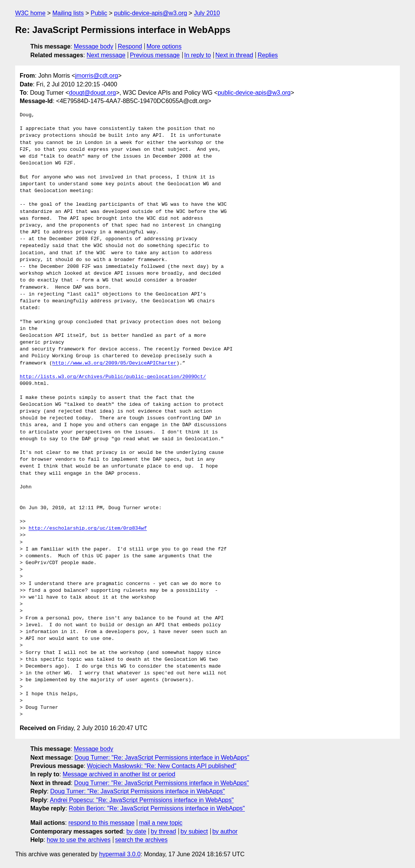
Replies (268, 55)
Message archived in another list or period (119, 774)
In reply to (197, 55)
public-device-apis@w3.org (150, 13)
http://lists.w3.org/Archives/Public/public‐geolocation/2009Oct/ (113, 377)
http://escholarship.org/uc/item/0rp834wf (88, 529)
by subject (194, 831)
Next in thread (234, 55)
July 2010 (207, 13)
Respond (130, 46)
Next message (106, 55)
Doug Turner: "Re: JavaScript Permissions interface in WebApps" (162, 758)
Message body (94, 46)
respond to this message (101, 823)
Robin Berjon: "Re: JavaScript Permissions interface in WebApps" (157, 808)
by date (136, 831)
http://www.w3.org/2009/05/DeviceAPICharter (114, 363)
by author (225, 831)
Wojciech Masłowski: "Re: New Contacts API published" (161, 766)
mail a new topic (161, 823)
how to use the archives (79, 840)
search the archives (142, 840)
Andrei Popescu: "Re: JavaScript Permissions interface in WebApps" (142, 800)
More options (164, 46)
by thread (164, 831)
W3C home (30, 13)
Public (99, 13)
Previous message (155, 55)
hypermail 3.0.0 (120, 854)
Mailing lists (68, 13)
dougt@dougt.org (92, 93)
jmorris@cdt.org (96, 76)
